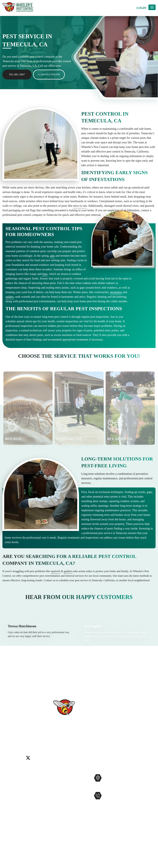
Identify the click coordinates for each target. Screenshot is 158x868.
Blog (5, 803)
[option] (28, 417)
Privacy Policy (11, 829)
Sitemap (7, 824)
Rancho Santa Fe (44, 742)
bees (45, 274)
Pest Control (54, 777)
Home (6, 777)
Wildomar (72, 742)
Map (106, 788)
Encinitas (139, 738)
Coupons (8, 808)
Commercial (54, 782)
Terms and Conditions (15, 834)
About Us (8, 787)
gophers (68, 571)
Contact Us (9, 798)
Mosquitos (53, 787)
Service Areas (10, 813)
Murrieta (28, 742)
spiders (10, 297)
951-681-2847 (17, 74)
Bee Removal (54, 792)
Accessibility (10, 818)
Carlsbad (117, 738)
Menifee (18, 742)
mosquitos (116, 292)
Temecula (60, 742)
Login (141, 8)
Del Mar (128, 738)
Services (7, 782)
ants (52, 256)
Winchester (85, 742)
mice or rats (80, 206)
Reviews (7, 792)
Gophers (52, 797)
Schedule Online (49, 74)
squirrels (56, 571)
